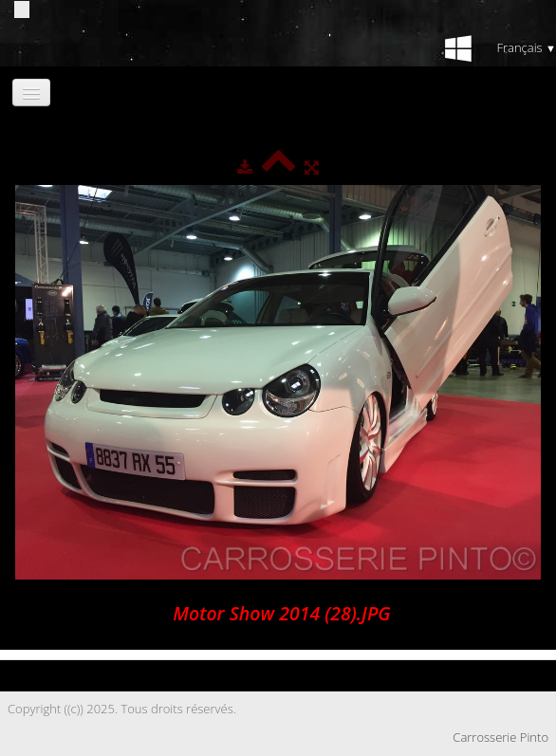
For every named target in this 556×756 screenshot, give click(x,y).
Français (526, 47)
